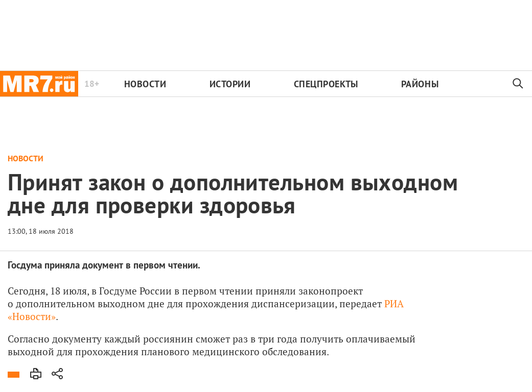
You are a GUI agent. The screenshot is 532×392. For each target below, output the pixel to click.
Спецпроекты (326, 84)
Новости (145, 84)
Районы (420, 84)
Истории (230, 84)
